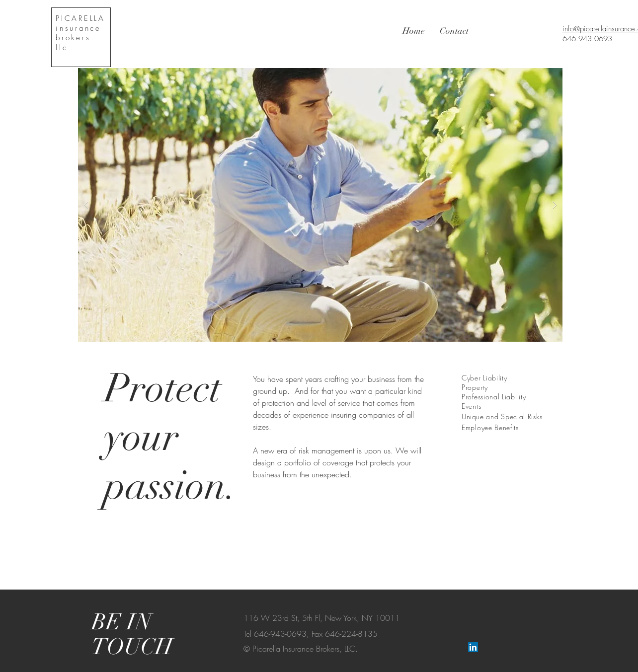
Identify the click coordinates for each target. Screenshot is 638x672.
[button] (320, 205)
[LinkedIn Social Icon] (473, 647)
